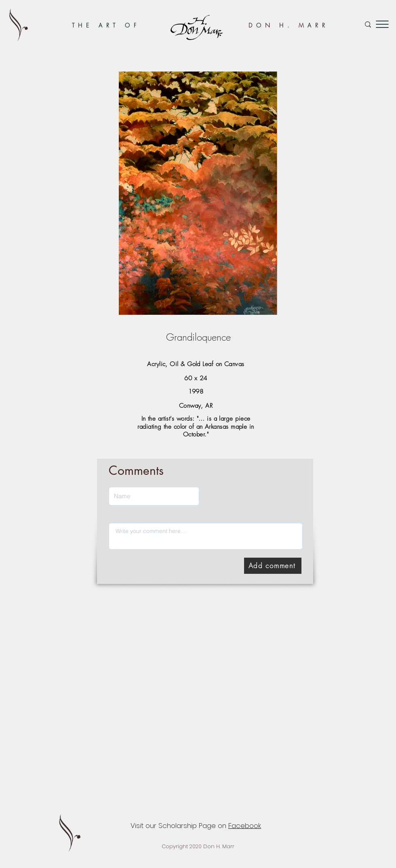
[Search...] (340, 24)
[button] (382, 24)
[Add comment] (273, 566)
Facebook (245, 826)
